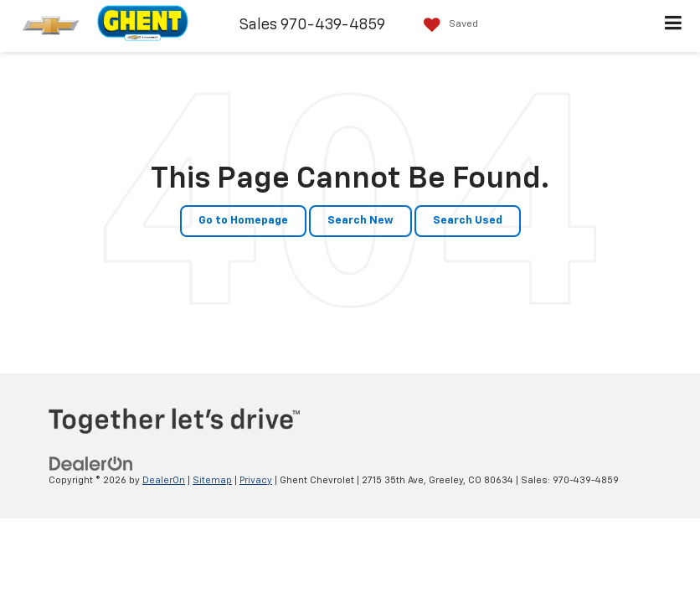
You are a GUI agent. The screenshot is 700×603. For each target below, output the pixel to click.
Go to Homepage (243, 221)
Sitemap (212, 480)
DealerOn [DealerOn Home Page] (164, 480)
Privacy (256, 480)
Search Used (468, 221)
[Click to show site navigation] (674, 26)
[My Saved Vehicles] (447, 25)
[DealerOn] (91, 464)
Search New (360, 221)
